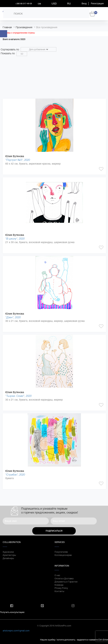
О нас (57, 575)
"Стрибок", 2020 (15, 475)
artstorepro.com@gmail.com (16, 631)
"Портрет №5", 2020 (18, 160)
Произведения (24, 27)
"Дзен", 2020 (13, 317)
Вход (84, 4)
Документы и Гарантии (66, 582)
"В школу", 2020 (15, 239)
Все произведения (47, 27)
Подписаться (54, 531)
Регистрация (97, 4)
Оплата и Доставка (64, 579)
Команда (59, 585)
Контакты (59, 591)
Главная (7, 27)
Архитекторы (9, 555)
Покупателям (61, 552)
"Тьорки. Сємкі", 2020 (18, 396)
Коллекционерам (63, 555)
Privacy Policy (61, 588)
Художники (8, 552)
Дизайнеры (8, 558)
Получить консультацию (12, 612)
